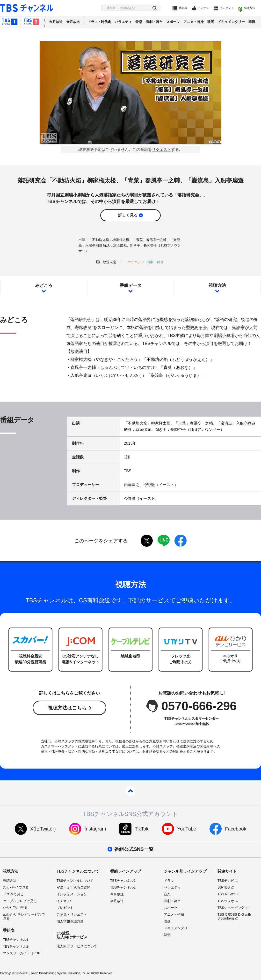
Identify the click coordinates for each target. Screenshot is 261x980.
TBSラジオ (226, 901)
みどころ (44, 285)
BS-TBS (224, 887)
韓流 (252, 22)
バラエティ (123, 22)
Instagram (95, 829)
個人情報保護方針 (70, 921)
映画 (211, 22)
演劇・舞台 (154, 22)
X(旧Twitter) (43, 829)
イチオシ (203, 8)
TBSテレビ (226, 881)
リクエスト (161, 150)
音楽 (139, 22)
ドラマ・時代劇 (99, 22)
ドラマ (169, 881)
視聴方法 (249, 8)
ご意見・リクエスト (72, 914)
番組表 (183, 8)
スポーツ (173, 22)
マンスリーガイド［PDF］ (23, 953)
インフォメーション (72, 894)
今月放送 (56, 22)
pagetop (130, 791)
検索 (155, 8)
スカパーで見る (16, 887)
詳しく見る (128, 215)
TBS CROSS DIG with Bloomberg (234, 916)
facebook (181, 541)
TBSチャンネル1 (10, 22)
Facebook (236, 829)
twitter (147, 541)
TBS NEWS (226, 894)
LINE (164, 541)
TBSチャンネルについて (75, 881)
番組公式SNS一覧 (134, 849)
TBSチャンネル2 (31, 22)
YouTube (187, 829)
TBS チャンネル (27, 8)
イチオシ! (64, 901)
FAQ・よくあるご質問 (73, 887)
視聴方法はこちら (67, 708)
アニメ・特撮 (194, 22)
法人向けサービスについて (77, 946)
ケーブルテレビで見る (20, 901)
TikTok (142, 829)
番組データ (130, 285)
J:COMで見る (13, 894)
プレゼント (227, 8)
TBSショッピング (231, 908)
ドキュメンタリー (231, 22)
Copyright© (7, 973)
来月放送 (73, 22)
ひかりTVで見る (15, 908)
